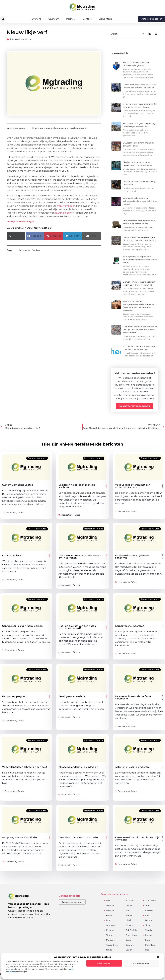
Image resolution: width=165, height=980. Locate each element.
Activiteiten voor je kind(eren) (132, 767)
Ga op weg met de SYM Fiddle (19, 837)
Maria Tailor (151, 945)
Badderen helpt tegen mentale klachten (77, 486)
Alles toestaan (104, 963)
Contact (87, 19)
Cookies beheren (141, 963)
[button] (158, 957)
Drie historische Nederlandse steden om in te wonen (80, 557)
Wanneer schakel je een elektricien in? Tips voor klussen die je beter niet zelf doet (140, 330)
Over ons (36, 19)
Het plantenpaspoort (14, 696)
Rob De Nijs (131, 930)
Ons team (54, 19)
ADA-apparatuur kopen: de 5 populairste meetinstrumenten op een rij (140, 260)
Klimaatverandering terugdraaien (78, 767)
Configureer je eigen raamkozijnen (22, 626)
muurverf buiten (65, 213)
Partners (71, 19)
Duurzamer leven (12, 555)
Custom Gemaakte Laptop (18, 485)
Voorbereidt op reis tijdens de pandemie (132, 557)
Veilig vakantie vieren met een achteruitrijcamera (133, 486)
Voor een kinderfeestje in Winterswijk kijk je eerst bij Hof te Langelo (140, 201)
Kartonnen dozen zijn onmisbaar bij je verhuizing (137, 839)
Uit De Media (106, 19)
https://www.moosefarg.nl (20, 222)
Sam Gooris (151, 900)
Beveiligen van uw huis (72, 696)
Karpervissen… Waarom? (129, 626)
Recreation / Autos (21, 39)
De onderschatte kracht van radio (78, 837)
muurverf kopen (66, 206)
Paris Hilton (131, 935)
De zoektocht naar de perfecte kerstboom (133, 698)
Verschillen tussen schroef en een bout (25, 767)
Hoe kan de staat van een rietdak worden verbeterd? (78, 627)
